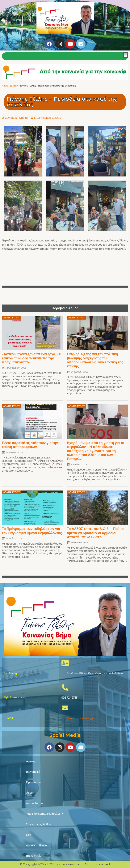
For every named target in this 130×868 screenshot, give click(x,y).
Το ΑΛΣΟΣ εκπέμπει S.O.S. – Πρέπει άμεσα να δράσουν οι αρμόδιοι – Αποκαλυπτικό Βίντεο (96, 533)
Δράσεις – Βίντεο (36, 845)
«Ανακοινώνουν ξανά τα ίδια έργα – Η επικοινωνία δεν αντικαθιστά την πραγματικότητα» (32, 358)
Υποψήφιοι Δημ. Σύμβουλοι (45, 814)
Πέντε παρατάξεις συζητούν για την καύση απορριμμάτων (30, 445)
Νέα (29, 835)
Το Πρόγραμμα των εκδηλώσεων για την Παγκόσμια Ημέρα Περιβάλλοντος (32, 531)
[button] (125, 55)
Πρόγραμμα (33, 782)
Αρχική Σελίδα (9, 86)
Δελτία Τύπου (34, 803)
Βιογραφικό (33, 772)
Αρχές (30, 793)
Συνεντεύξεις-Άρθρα (39, 824)
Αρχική (30, 761)
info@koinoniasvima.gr (77, 718)
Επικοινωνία (34, 856)
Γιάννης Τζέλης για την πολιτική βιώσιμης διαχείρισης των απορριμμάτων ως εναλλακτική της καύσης (95, 360)
